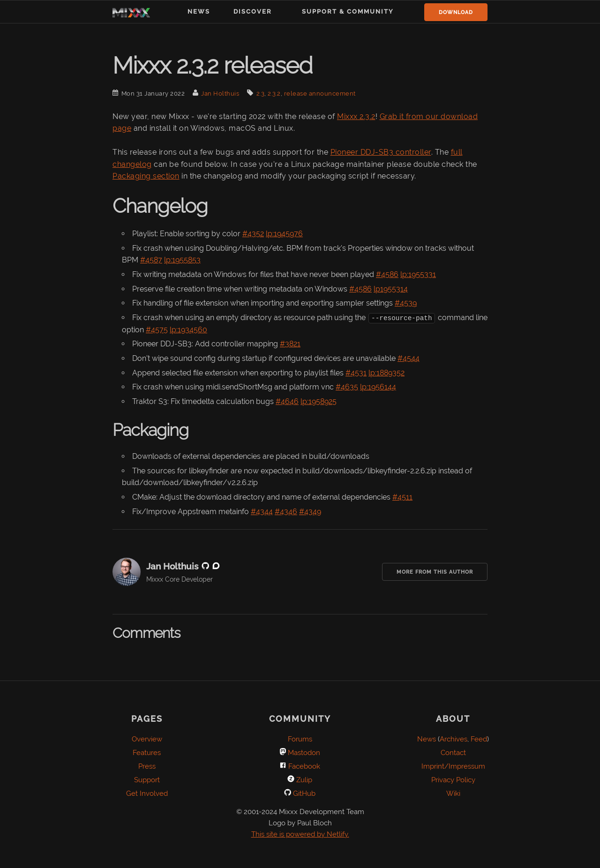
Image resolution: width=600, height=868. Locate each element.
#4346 (286, 511)
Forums (300, 739)
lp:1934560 (188, 329)
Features (147, 753)
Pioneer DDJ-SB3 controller (381, 152)
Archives (454, 739)
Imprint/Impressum (453, 766)
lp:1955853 (182, 260)
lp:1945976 (284, 234)
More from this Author (435, 572)
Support (147, 780)
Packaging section (146, 176)
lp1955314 (391, 289)
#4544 (409, 358)
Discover (253, 11)
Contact (453, 753)
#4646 (287, 401)
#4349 (310, 511)
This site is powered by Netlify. (300, 834)
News (199, 11)
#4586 (387, 274)
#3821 (290, 344)
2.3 (261, 94)
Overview (147, 739)
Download (456, 12)
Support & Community (348, 11)
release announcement (320, 94)
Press (147, 766)
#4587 (151, 260)
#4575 (157, 329)
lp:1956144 (378, 387)
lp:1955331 (418, 274)
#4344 (262, 511)
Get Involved (147, 793)
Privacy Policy (453, 780)
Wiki (453, 793)
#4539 (406, 303)
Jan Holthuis (220, 94)
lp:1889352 (386, 372)
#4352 (253, 234)
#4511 (402, 497)
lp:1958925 (319, 401)
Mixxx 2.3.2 (356, 116)
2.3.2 (274, 94)
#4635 (347, 387)
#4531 (356, 372)
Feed (479, 739)
